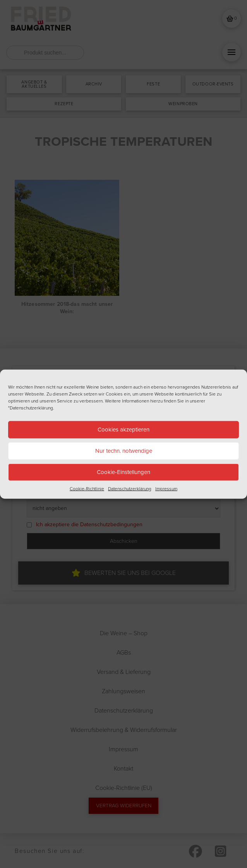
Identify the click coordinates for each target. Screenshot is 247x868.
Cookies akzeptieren (123, 430)
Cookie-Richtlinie (87, 488)
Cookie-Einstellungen (123, 472)
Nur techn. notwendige (124, 451)
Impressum (166, 488)
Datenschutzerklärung (130, 488)
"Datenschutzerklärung (31, 408)
